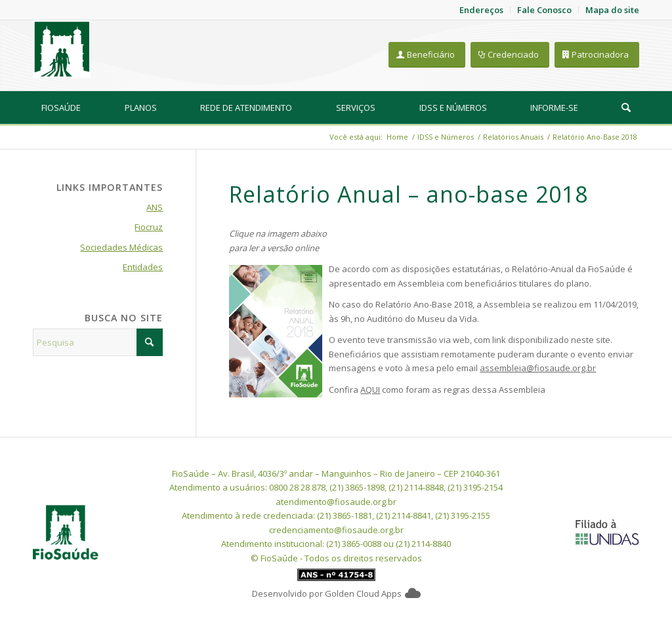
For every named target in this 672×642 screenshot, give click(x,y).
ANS (155, 207)
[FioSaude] (62, 49)
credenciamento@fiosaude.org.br (336, 530)
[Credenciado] (510, 55)
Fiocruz (149, 227)
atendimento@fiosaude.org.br (336, 502)
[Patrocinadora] (597, 55)
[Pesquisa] (626, 108)
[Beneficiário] (427, 55)
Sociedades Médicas (121, 247)
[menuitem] (61, 108)
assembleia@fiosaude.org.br (538, 368)
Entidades (143, 267)
